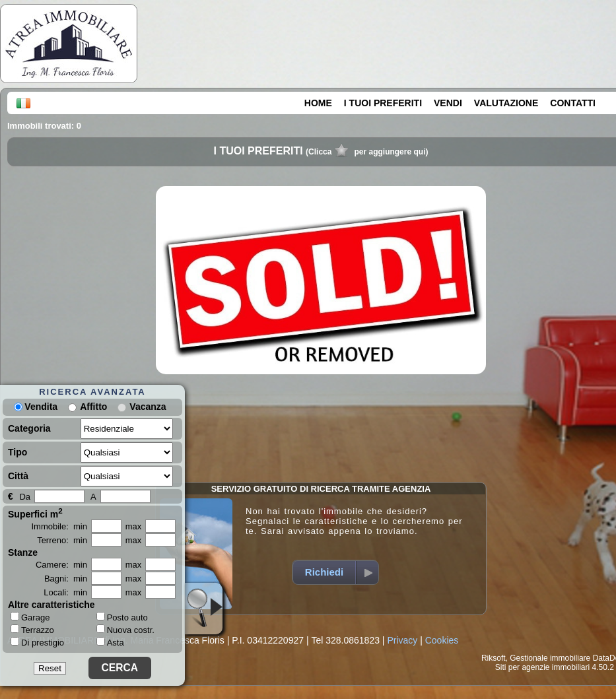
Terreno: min (62, 540)
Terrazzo (32, 630)
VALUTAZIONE (506, 103)
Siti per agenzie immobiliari (542, 667)
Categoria (29, 428)
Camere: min (61, 565)
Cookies (442, 640)
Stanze (23, 552)
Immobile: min (59, 526)
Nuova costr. (125, 630)
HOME (318, 103)
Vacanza (148, 407)
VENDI (448, 103)
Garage (30, 617)
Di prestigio (37, 642)
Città (18, 476)
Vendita (36, 407)
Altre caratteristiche (51, 605)
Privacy (402, 640)
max (134, 526)
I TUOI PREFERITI (383, 103)
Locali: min (65, 592)
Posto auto (122, 617)
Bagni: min (66, 579)
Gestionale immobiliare (550, 658)
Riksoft (494, 658)
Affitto (93, 407)
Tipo (17, 452)
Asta (110, 643)
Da (25, 497)
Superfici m (35, 513)
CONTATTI (573, 103)
